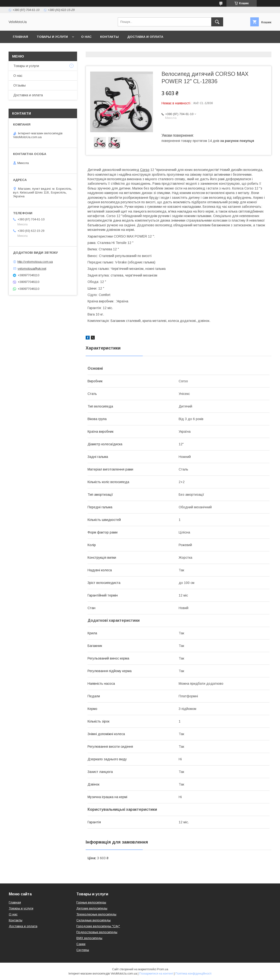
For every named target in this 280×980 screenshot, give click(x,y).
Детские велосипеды (92, 908)
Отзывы (20, 85)
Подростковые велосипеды (97, 932)
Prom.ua (163, 969)
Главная (20, 37)
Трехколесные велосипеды (96, 914)
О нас (86, 37)
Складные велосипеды (93, 920)
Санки (81, 944)
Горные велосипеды (91, 902)
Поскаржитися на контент (156, 974)
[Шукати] (217, 22)
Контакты (109, 37)
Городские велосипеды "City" (98, 926)
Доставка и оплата (145, 37)
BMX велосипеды (89, 938)
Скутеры (83, 950)
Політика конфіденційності (193, 974)
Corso (145, 170)
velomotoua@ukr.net (32, 269)
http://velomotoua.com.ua (35, 262)
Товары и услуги (52, 37)
